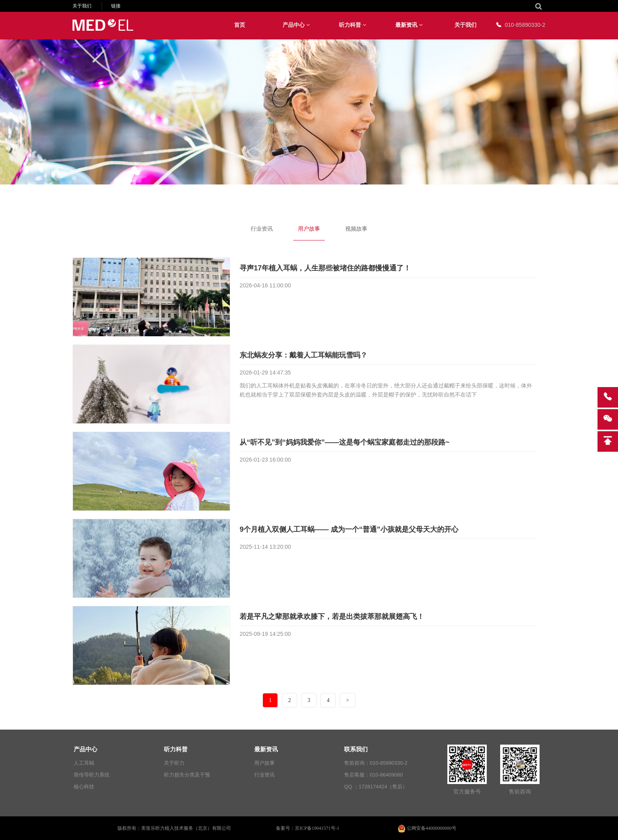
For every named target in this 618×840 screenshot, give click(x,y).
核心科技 (84, 787)
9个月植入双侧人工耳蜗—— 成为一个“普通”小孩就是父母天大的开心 (349, 529)
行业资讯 (262, 229)
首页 (240, 25)
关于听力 (174, 763)
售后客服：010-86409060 (373, 775)
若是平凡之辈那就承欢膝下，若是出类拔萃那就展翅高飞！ (332, 616)
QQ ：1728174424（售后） (376, 787)
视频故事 (356, 229)
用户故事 (309, 229)
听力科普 (353, 25)
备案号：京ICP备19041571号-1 (308, 828)
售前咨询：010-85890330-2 (376, 763)
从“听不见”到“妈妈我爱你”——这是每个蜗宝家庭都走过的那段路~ (345, 442)
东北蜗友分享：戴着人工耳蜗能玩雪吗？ (303, 355)
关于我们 (82, 6)
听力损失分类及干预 (187, 775)
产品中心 (296, 25)
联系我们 (356, 749)
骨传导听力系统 (92, 775)
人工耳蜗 (84, 763)
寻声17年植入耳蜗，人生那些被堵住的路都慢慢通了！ (325, 268)
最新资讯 (409, 25)
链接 (116, 6)
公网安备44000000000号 (427, 828)
